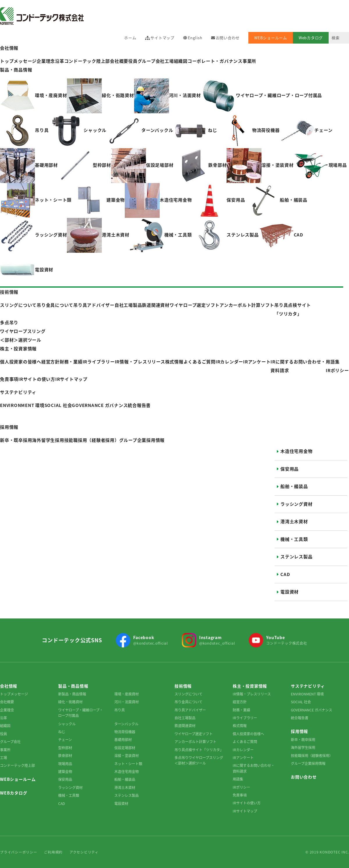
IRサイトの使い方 (37, 379)
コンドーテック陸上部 (17, 765)
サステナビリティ (18, 392)
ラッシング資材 (296, 504)
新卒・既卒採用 (303, 740)
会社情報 (9, 48)
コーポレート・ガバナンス (215, 61)
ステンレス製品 (296, 557)
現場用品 (65, 764)
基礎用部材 (123, 740)
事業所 (249, 61)
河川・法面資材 (127, 702)
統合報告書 (300, 718)
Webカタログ (311, 38)
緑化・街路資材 (70, 702)
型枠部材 (65, 748)
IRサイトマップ (71, 379)
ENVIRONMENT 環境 (307, 694)
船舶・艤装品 (294, 486)
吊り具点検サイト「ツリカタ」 (199, 750)
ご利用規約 (53, 852)
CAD (285, 574)
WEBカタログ (14, 793)
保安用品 (290, 469)
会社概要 (119, 61)
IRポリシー (337, 370)
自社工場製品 (185, 718)
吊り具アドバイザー (190, 710)
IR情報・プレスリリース (140, 362)
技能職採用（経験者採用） (312, 756)
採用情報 (9, 427)
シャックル (67, 724)
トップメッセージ (14, 694)
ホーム (130, 38)
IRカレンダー (229, 362)
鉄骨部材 (65, 756)
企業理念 (7, 710)
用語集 (333, 362)
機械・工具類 (294, 539)
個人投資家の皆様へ (248, 734)
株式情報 (174, 362)
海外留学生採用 (303, 747)
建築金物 (65, 772)
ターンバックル (126, 724)
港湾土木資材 (294, 521)
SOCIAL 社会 (301, 702)
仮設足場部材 (125, 748)
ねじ (62, 732)
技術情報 (9, 292)
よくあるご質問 (200, 362)
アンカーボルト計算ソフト (195, 742)
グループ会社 (151, 61)
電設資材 (290, 592)
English (195, 38)
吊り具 (120, 710)
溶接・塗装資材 (127, 756)
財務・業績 (241, 710)
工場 (169, 61)
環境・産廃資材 (127, 694)
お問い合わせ (228, 38)
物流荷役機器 (125, 732)
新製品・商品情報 (72, 694)
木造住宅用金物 (296, 451)
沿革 (3, 718)
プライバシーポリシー (19, 852)
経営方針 (240, 702)
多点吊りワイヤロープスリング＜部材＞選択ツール (199, 760)
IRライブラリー (245, 718)
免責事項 (9, 379)
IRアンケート (257, 362)
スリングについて (188, 694)
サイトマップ (162, 38)
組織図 (181, 61)
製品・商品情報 (16, 70)
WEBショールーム (271, 38)
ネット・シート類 (128, 764)
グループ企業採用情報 (308, 763)
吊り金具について (188, 702)
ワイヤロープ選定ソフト (194, 734)
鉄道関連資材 (185, 726)
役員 (133, 61)
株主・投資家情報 (18, 349)
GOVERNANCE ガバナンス (311, 710)
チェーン (65, 740)
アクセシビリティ (84, 852)
